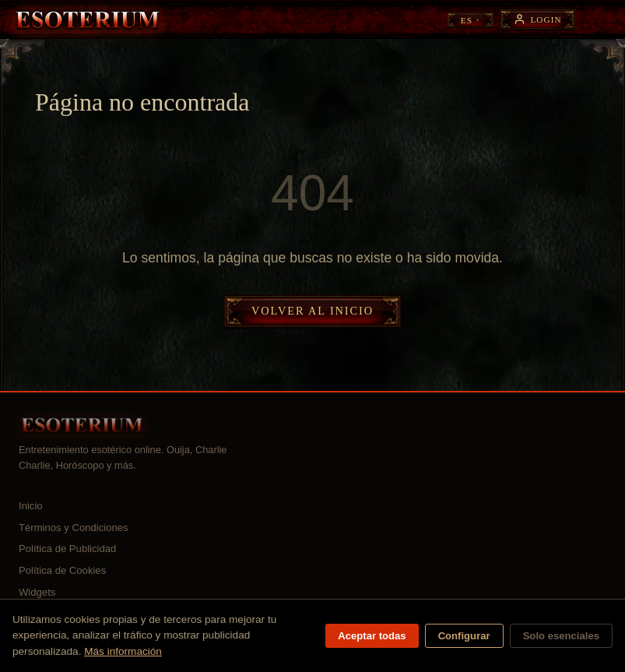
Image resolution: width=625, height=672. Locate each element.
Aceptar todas (372, 636)
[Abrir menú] (599, 19)
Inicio (31, 506)
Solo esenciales (561, 636)
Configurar (464, 636)
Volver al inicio (312, 311)
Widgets (37, 592)
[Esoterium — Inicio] (88, 19)
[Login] (537, 19)
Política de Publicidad (67, 549)
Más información (123, 651)
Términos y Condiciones (74, 528)
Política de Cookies (62, 570)
